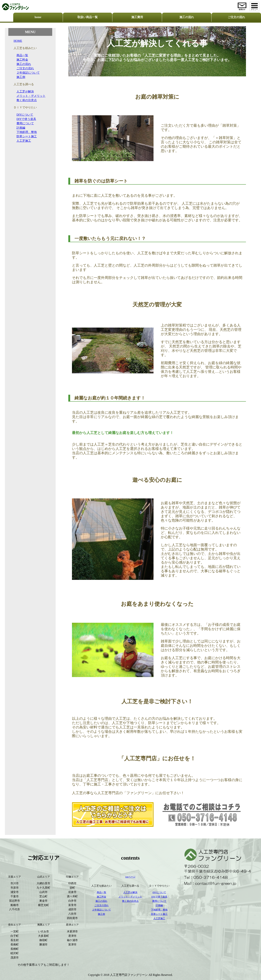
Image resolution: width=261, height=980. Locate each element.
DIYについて (25, 115)
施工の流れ (187, 17)
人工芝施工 (24, 141)
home (38, 17)
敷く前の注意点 (27, 100)
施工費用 (137, 17)
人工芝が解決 (25, 91)
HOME (18, 41)
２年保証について (28, 73)
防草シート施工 (27, 136)
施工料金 (22, 60)
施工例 (21, 77)
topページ (130, 877)
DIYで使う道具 (26, 119)
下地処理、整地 (27, 132)
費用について (25, 123)
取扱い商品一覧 (88, 17)
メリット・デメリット (31, 96)
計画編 (21, 128)
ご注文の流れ (236, 17)
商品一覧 (22, 55)
